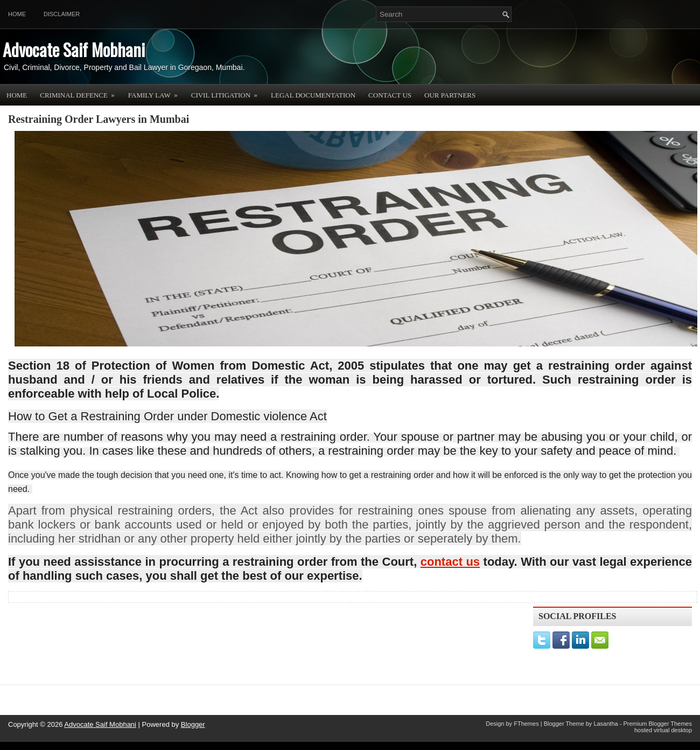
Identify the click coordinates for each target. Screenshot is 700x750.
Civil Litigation (228, 92)
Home (17, 14)
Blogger (193, 724)
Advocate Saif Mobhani (74, 49)
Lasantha (605, 724)
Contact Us (390, 95)
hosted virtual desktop (663, 730)
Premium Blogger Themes (657, 724)
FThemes (526, 724)
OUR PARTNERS (450, 95)
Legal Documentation (313, 95)
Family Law (156, 92)
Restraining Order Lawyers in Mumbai (99, 119)
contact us (450, 562)
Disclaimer (62, 14)
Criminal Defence (81, 92)
